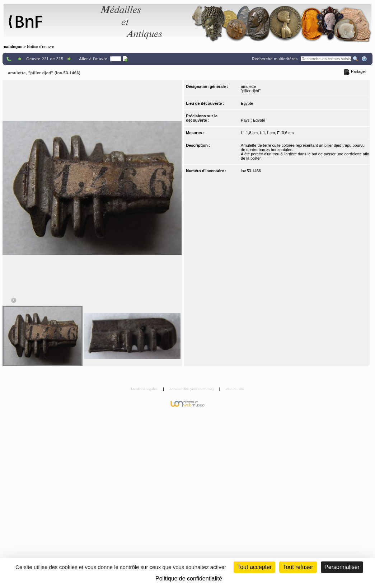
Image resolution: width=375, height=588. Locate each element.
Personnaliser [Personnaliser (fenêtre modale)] (342, 567)
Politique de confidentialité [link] (189, 578)
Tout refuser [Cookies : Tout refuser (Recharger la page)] (298, 567)
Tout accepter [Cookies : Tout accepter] (254, 567)
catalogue (13, 47)
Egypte (247, 103)
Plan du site (235, 389)
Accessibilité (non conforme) (192, 389)
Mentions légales (145, 389)
